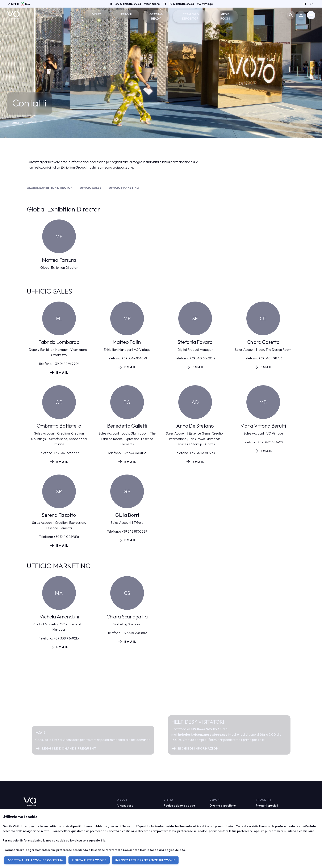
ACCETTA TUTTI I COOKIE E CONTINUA (35, 860)
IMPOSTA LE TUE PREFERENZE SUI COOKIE (145, 860)
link (103, 840)
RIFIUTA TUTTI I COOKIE (89, 860)
